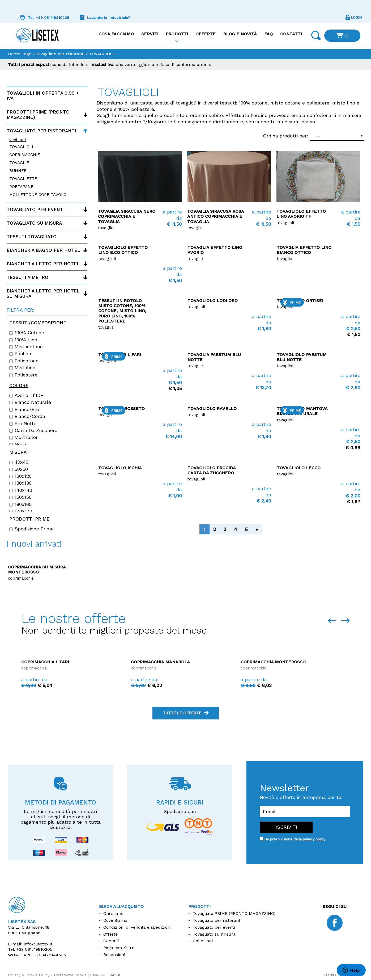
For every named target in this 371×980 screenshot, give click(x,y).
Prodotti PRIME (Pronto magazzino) (38, 115)
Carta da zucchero (33, 430)
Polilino (20, 354)
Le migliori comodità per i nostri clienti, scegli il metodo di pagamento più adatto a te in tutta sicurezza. (61, 819)
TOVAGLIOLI (21, 147)
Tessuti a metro (27, 277)
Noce (18, 445)
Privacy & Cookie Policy (29, 975)
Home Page (20, 54)
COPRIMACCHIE (25, 155)
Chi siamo (113, 913)
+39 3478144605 (49, 955)
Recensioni (114, 955)
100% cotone (27, 333)
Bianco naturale (30, 402)
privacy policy (314, 839)
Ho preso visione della (295, 839)
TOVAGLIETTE (23, 179)
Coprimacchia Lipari (152, 662)
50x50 (19, 469)
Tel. (30, 949)
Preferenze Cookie (70, 975)
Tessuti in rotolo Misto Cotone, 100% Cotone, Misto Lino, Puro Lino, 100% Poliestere (122, 311)
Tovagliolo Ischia (120, 468)
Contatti (291, 34)
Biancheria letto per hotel (43, 264)
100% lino (23, 340)
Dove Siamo (115, 920)
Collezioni (203, 941)
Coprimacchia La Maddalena (53, 662)
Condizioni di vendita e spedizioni (137, 927)
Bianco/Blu (24, 409)
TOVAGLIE (19, 163)
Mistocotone (26, 347)
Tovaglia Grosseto (121, 409)
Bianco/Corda (27, 416)
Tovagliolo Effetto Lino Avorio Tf (301, 214)
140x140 (21, 490)
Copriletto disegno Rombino (38, 567)
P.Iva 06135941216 (106, 975)
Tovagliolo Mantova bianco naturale (302, 411)
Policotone (24, 361)
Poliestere (23, 375)
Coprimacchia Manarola (267, 662)
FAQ (268, 34)
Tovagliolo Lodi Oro (213, 301)
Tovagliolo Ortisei (300, 301)
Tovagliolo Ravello (212, 409)
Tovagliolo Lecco (299, 468)
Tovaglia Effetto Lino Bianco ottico (304, 250)
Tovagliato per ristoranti (60, 54)
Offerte (206, 34)
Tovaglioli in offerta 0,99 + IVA (43, 96)
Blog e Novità (240, 34)
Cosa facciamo (116, 34)
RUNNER (18, 171)
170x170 (21, 511)
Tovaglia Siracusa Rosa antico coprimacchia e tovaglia (216, 216)
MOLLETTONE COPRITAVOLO (38, 195)
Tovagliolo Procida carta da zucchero (212, 470)
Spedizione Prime (31, 529)
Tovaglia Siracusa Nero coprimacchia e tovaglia (127, 216)
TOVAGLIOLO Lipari (120, 355)
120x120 (20, 476)
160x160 (20, 504)
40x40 (19, 462)
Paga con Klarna (120, 948)
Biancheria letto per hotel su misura (43, 294)
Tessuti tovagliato (32, 237)
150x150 (20, 497)
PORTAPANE (21, 187)
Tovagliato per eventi (36, 210)
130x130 (20, 483)
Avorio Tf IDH (27, 395)
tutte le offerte (186, 713)
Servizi (150, 34)
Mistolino (22, 368)
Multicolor (24, 437)
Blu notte (23, 424)
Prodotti (177, 34)
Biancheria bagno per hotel (43, 250)
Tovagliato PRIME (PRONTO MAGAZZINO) (234, 913)
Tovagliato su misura (34, 223)
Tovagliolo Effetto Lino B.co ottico (123, 250)
